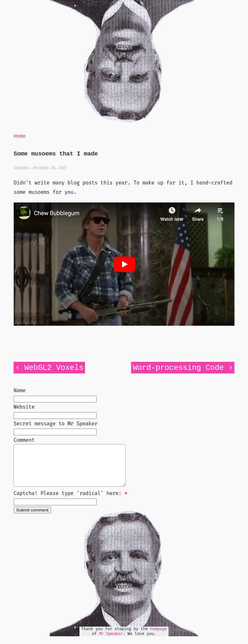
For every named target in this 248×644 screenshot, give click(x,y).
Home (20, 136)
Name (20, 390)
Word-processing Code (178, 368)
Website (24, 407)
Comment (24, 440)
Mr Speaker (111, 642)
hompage (159, 637)
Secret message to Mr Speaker (56, 424)
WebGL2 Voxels (54, 368)
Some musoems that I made (56, 154)
